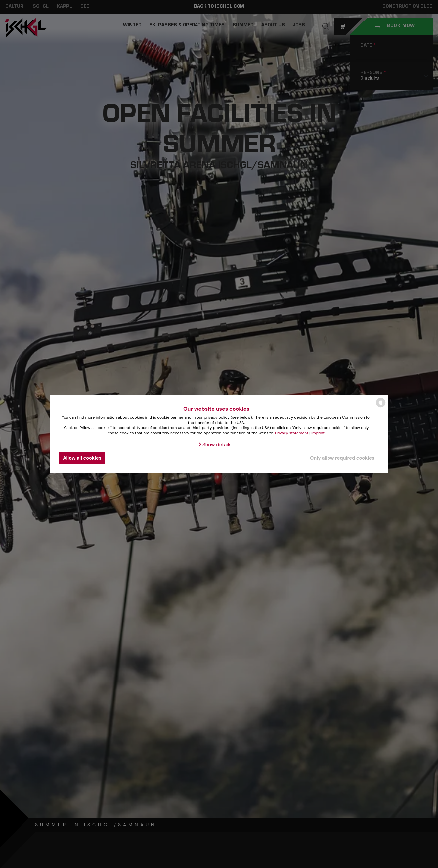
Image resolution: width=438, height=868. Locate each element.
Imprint (318, 433)
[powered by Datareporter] (381, 407)
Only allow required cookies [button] (342, 458)
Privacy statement (292, 433)
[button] (215, 445)
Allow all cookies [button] (82, 458)
